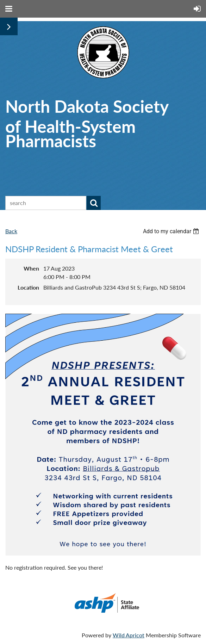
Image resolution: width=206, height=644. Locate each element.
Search (94, 203)
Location (28, 287)
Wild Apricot (129, 635)
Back (11, 231)
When (31, 268)
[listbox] (172, 231)
